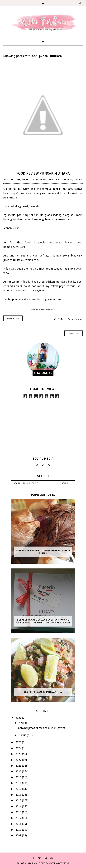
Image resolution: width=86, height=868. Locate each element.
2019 (19, 777)
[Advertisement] (43, 427)
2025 (19, 742)
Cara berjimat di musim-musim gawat (42, 728)
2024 (19, 748)
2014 (19, 806)
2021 (19, 766)
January (24, 735)
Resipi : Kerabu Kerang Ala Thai (43, 692)
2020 (19, 771)
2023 (19, 754)
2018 (19, 783)
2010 (19, 830)
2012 (19, 818)
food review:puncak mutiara (43, 173)
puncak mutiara (43, 180)
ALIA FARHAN (31, 863)
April (22, 723)
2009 (19, 835)
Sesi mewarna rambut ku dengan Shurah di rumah (43, 552)
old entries (73, 333)
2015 (19, 800)
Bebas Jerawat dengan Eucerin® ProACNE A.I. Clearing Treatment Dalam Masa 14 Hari (43, 621)
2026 (19, 718)
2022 (19, 760)
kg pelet (27, 180)
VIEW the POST (13, 318)
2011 (19, 824)
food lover (14, 180)
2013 (19, 812)
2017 (19, 789)
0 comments (75, 319)
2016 (19, 795)
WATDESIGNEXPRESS (59, 863)
